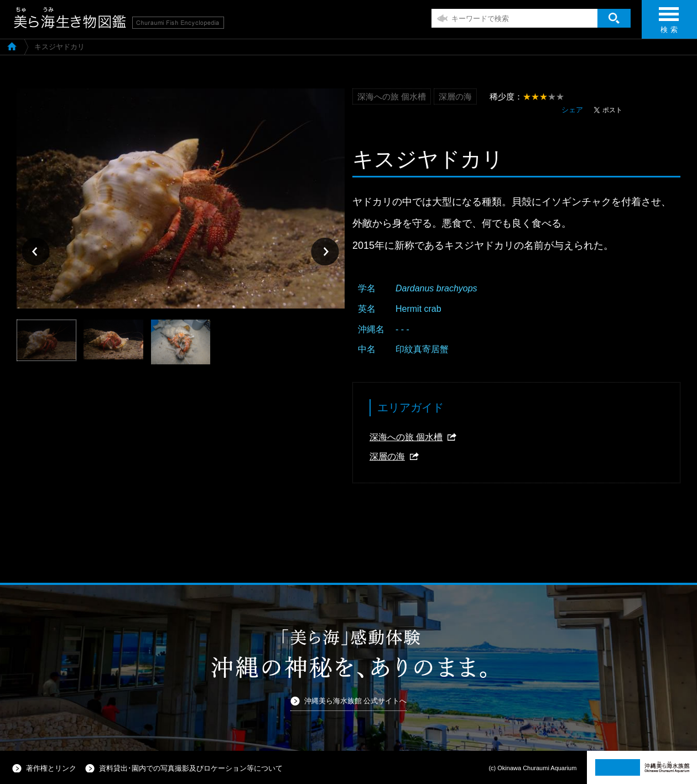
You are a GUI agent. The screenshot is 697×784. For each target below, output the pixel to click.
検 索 (669, 23)
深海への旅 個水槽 (406, 437)
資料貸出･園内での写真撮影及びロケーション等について (191, 768)
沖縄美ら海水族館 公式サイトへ (356, 701)
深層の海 (387, 456)
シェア (572, 110)
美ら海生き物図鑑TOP (12, 46)
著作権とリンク (51, 768)
